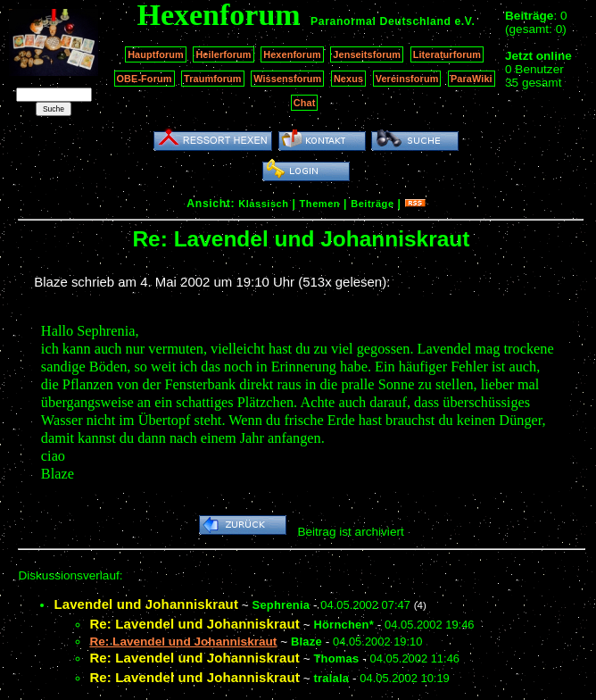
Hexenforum (292, 54)
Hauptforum (156, 54)
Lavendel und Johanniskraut (146, 604)
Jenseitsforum (367, 54)
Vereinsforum (407, 79)
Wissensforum (287, 79)
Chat (305, 103)
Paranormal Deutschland (381, 21)
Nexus (348, 79)
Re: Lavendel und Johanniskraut (194, 624)
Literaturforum (447, 54)
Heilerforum (223, 54)
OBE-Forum (145, 79)
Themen (320, 204)
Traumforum (213, 79)
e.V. (464, 21)
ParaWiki (472, 79)
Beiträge (372, 204)
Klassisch (263, 204)
